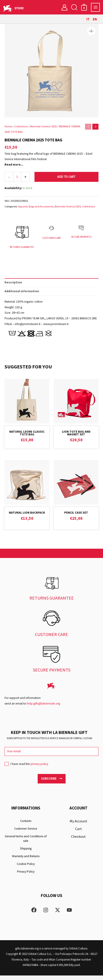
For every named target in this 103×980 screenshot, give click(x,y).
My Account (78, 826)
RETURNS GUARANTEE (22, 249)
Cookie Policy (26, 869)
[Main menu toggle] (95, 7)
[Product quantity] (17, 177)
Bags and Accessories (41, 206)
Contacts (26, 826)
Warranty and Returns (26, 861)
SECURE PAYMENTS (81, 239)
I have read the (26, 770)
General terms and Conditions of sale (26, 843)
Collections (21, 126)
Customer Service (26, 833)
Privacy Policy (26, 876)
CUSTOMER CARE (51, 240)
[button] (74, 7)
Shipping (26, 853)
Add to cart (66, 177)
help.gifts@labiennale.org (43, 708)
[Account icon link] (64, 7)
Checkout (78, 841)
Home (8, 126)
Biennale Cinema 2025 (43, 126)
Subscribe (52, 783)
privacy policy (39, 768)
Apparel (23, 206)
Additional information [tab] (22, 296)
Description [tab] (13, 287)
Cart (78, 833)
